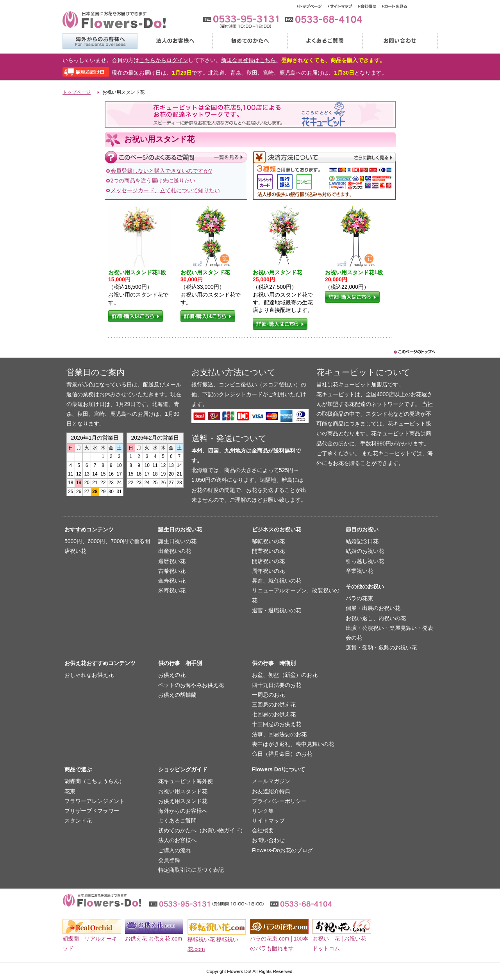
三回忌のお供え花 (274, 705)
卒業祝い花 (359, 571)
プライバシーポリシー (279, 801)
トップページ (312, 6)
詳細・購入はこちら (136, 316)
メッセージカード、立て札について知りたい (165, 190)
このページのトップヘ (414, 352)
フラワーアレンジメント (95, 801)
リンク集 (263, 811)
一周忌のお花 (268, 695)
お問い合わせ (400, 41)
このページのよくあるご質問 (176, 157)
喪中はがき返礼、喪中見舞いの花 (293, 744)
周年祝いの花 (268, 571)
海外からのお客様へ (100, 41)
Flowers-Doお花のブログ (282, 850)
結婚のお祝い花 (365, 551)
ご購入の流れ (175, 850)
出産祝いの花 (175, 551)
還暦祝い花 (172, 561)
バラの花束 (359, 598)
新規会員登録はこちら (248, 60)
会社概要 (370, 6)
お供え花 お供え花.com (154, 939)
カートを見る (395, 6)
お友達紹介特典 (271, 791)
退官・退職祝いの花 (277, 610)
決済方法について (324, 157)
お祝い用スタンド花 (205, 272)
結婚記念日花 (362, 541)
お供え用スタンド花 (183, 801)
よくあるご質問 (325, 41)
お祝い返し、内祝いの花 (376, 618)
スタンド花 (78, 821)
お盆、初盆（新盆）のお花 (285, 675)
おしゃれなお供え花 (89, 675)
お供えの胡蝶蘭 (177, 695)
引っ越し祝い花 (365, 561)
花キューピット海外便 (186, 781)
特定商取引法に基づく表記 (191, 870)
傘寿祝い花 (172, 581)
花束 (70, 791)
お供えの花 (172, 675)
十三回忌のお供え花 (277, 724)
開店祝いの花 (268, 561)
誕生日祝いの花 (177, 541)
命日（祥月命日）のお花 (282, 754)
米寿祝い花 (172, 590)
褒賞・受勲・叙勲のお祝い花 (381, 647)
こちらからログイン (164, 60)
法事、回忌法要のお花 (279, 734)
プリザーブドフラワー (92, 811)
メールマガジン (271, 781)
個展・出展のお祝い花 (373, 608)
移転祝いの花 (268, 541)
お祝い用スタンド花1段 (137, 272)
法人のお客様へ (175, 41)
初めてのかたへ (250, 41)
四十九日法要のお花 (277, 685)
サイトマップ (343, 6)
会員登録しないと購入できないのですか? (161, 171)
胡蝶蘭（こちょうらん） (95, 781)
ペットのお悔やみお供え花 (191, 685)
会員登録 (169, 860)
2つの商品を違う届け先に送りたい (153, 181)
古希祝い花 (172, 571)
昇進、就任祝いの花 (277, 581)
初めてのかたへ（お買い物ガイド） (202, 830)
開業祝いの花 (268, 551)
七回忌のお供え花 (274, 714)
